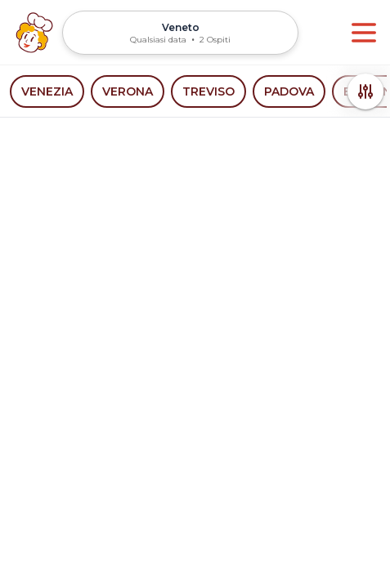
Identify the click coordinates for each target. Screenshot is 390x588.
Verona (128, 91)
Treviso (208, 91)
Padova (289, 91)
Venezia (47, 91)
